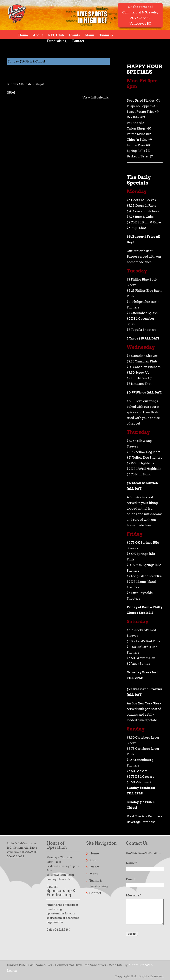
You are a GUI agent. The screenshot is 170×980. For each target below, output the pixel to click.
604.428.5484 (15, 856)
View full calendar (96, 97)
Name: (131, 863)
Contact (78, 41)
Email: (131, 879)
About (38, 35)
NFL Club (56, 35)
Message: (134, 895)
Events (74, 35)
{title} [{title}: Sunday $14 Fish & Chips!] (11, 92)
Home (23, 35)
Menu (89, 35)
